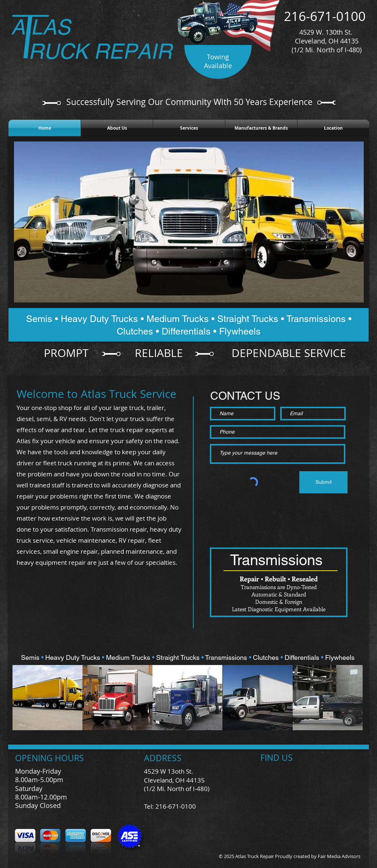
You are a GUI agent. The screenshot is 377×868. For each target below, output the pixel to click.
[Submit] (323, 482)
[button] (47, 698)
